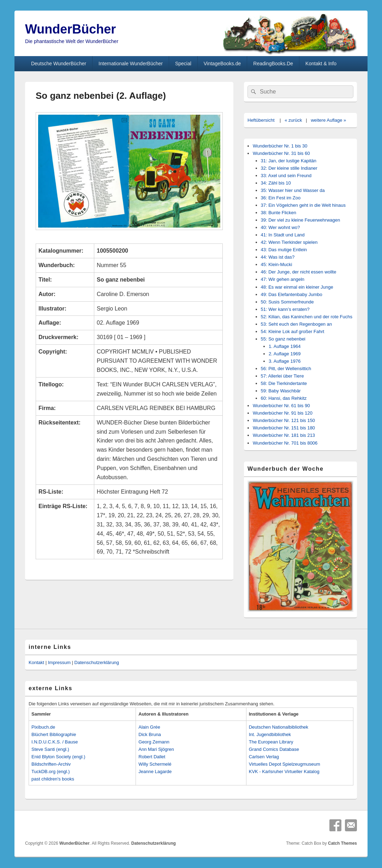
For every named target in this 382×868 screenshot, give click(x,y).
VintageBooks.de (222, 64)
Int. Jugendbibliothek (270, 734)
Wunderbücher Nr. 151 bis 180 (284, 428)
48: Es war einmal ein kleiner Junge (297, 287)
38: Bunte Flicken (279, 213)
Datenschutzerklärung (97, 662)
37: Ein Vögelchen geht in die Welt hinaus (303, 205)
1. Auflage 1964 (285, 346)
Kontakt (36, 662)
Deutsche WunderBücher (59, 64)
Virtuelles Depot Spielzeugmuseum (285, 764)
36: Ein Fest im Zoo (281, 198)
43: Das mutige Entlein (284, 250)
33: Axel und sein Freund (286, 176)
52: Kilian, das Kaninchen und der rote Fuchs (307, 317)
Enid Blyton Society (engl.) (58, 757)
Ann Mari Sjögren (156, 749)
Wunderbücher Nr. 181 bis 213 (284, 435)
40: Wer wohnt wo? (280, 227)
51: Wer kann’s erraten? (285, 309)
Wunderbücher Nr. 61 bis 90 (281, 406)
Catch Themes (342, 843)
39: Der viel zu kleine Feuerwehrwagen (301, 220)
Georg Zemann (154, 742)
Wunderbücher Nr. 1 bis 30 (280, 146)
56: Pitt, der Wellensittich (286, 369)
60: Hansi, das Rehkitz (284, 398)
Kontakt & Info (321, 64)
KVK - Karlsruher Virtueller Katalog (284, 771)
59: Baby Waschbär (281, 391)
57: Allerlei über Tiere (282, 376)
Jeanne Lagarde (155, 771)
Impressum (59, 662)
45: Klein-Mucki (277, 264)
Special (183, 64)
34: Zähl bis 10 (276, 183)
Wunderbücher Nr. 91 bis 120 (283, 413)
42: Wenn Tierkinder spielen (289, 242)
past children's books (53, 779)
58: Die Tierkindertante (284, 383)
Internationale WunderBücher (131, 64)
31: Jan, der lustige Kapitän (289, 161)
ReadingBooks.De (273, 64)
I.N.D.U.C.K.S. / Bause (55, 742)
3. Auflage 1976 (285, 361)
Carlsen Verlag (264, 757)
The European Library (271, 742)
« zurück (293, 120)
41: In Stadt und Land (283, 235)
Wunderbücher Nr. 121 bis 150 (284, 420)
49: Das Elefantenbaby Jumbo (292, 294)
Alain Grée (149, 727)
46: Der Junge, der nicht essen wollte (299, 272)
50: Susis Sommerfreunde (287, 302)
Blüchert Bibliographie (54, 734)
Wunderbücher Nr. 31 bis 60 (281, 153)
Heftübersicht (261, 120)
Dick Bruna (150, 734)
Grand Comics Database (274, 749)
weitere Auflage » (328, 120)
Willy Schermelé (155, 764)
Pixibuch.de (43, 727)
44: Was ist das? (278, 257)
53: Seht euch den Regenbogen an (297, 324)
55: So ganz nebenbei (283, 339)
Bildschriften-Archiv (51, 764)
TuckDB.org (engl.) (51, 771)
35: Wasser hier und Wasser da (293, 190)
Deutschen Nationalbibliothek (279, 727)
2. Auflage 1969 (285, 354)
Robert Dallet (152, 757)
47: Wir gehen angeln (283, 279)
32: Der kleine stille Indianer (289, 168)
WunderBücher (70, 29)
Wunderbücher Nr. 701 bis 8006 (285, 443)
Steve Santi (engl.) (50, 749)
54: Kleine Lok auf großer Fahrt (293, 331)
